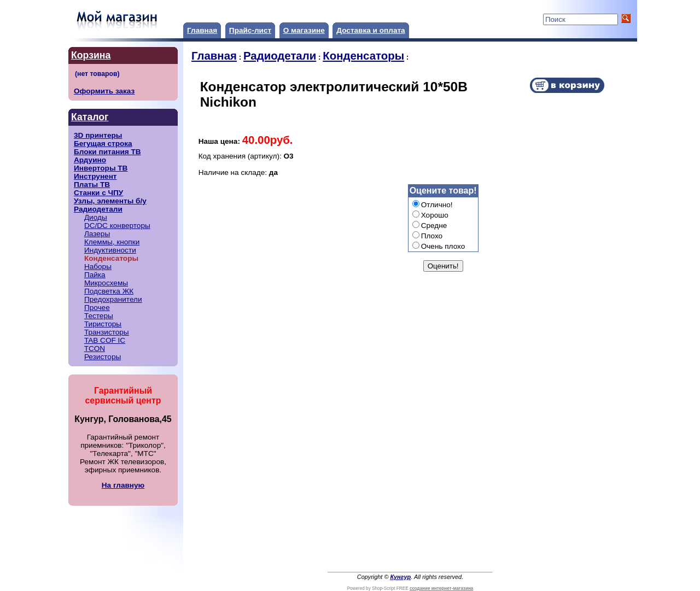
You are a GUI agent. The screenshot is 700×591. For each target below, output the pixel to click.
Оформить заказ (104, 91)
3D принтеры (98, 135)
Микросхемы (106, 283)
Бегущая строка (103, 144)
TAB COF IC (105, 340)
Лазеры (97, 234)
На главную (123, 485)
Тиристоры (103, 324)
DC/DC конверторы (117, 226)
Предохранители (113, 299)
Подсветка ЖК (109, 291)
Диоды (96, 217)
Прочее (97, 308)
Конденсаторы (363, 56)
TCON (95, 349)
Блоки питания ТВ (107, 152)
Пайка (95, 275)
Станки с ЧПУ (98, 193)
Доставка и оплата (371, 30)
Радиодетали (98, 209)
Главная (202, 30)
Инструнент (95, 176)
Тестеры (99, 316)
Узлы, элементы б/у (110, 201)
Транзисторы (107, 332)
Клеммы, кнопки (112, 242)
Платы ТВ (92, 185)
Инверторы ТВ (101, 168)
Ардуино (90, 160)
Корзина (91, 55)
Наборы (98, 267)
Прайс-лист (250, 30)
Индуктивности (110, 250)
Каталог (90, 117)
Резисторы (103, 357)
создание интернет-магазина (441, 589)
